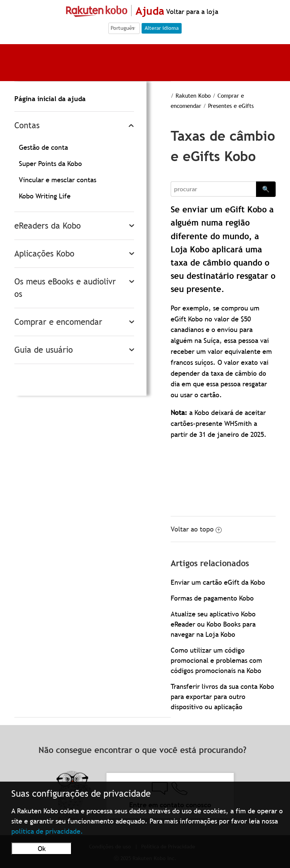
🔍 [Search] (266, 189)
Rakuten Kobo (193, 95)
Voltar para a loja (191, 12)
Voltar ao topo (196, 529)
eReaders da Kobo (48, 226)
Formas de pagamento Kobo (212, 598)
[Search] (213, 189)
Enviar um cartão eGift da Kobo (218, 582)
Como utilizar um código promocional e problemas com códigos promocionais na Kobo (216, 660)
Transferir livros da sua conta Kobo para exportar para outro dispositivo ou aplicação (222, 697)
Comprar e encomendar (58, 322)
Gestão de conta (43, 147)
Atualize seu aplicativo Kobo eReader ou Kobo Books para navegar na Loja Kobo (213, 624)
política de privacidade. (47, 831)
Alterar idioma (162, 28)
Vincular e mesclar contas (58, 180)
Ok (42, 849)
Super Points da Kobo (50, 164)
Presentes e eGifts (231, 106)
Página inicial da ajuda (50, 99)
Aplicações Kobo (44, 254)
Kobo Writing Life (45, 196)
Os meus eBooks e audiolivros (65, 288)
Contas (27, 125)
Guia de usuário (44, 350)
